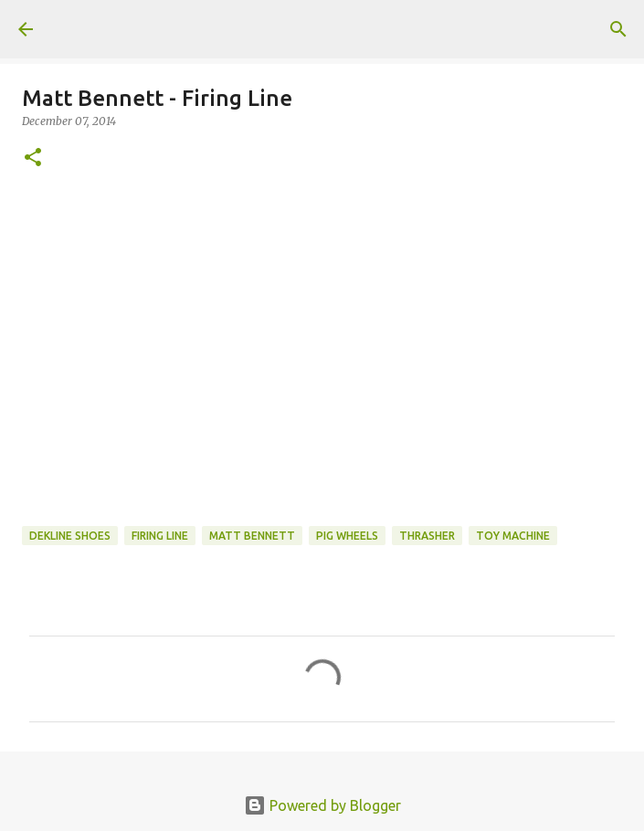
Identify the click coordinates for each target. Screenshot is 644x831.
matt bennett (252, 536)
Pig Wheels (347, 536)
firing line (160, 536)
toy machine (513, 536)
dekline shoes (70, 536)
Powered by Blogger (322, 805)
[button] (33, 158)
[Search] (618, 29)
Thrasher (427, 536)
